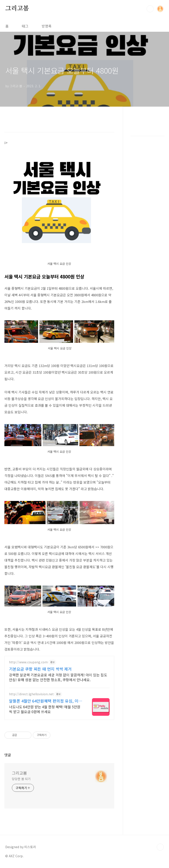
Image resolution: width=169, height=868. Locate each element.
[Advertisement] (148, 194)
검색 (150, 9)
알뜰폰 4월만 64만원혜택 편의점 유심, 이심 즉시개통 (46, 701)
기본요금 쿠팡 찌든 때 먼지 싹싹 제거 (40, 669)
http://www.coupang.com (28, 662)
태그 (25, 26)
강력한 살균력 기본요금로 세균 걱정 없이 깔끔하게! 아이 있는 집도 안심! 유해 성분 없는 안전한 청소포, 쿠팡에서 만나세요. (58, 677)
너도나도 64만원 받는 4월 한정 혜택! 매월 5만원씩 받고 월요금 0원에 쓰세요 (45, 709)
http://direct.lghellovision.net (31, 694)
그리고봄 (17, 9)
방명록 (47, 26)
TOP (160, 847)
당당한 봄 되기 (21, 779)
